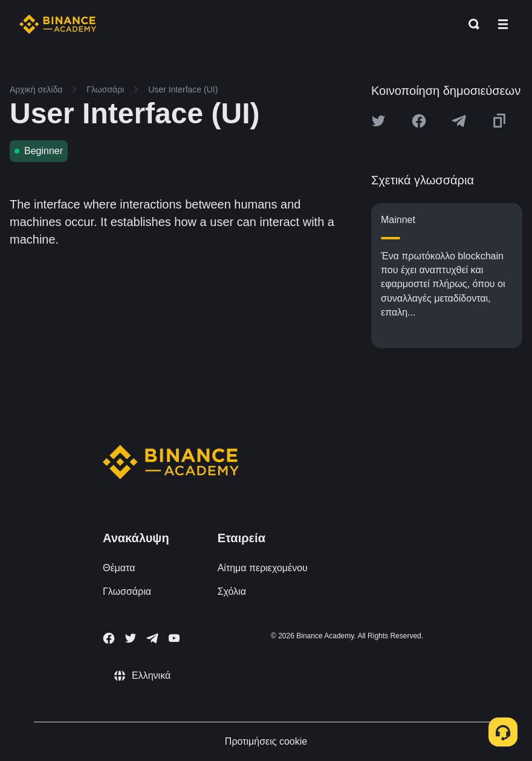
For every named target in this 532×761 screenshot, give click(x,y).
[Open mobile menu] (503, 24)
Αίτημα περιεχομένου (263, 568)
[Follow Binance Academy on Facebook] (109, 638)
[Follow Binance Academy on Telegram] (152, 638)
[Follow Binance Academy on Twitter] (131, 638)
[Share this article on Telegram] (459, 121)
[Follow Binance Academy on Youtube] (174, 638)
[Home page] (58, 24)
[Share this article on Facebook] (419, 121)
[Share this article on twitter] (378, 121)
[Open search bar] (470, 24)
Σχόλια (232, 591)
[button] (503, 24)
